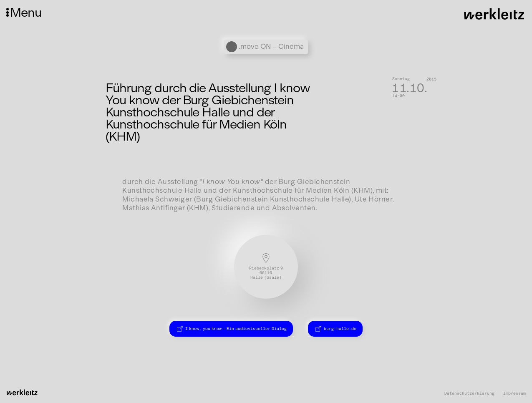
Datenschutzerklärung (469, 394)
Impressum (514, 394)
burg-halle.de (335, 329)
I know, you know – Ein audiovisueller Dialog (231, 329)
